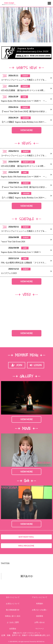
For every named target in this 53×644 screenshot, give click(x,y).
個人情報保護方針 (13, 610)
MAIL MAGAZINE (26, 546)
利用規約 (40, 604)
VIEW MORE (26, 130)
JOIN (17, 365)
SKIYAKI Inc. (41, 642)
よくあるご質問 (13, 622)
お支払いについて (13, 604)
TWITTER (5, 563)
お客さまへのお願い (40, 610)
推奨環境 (40, 616)
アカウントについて (40, 597)
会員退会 (13, 629)
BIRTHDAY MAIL (26, 537)
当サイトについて (13, 597)
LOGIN (36, 365)
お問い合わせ (40, 622)
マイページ (40, 629)
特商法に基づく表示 (13, 616)
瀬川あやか (27, 576)
